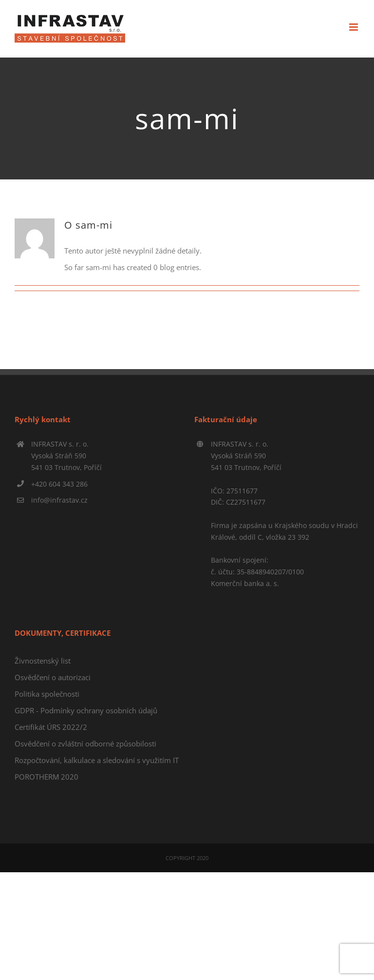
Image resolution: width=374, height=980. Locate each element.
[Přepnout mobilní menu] (354, 27)
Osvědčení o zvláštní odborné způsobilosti (85, 744)
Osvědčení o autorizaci (53, 677)
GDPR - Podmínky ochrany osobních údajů (86, 710)
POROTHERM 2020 (47, 777)
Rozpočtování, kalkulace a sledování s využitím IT (97, 760)
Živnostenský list (43, 661)
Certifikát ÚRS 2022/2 (51, 727)
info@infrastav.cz (59, 500)
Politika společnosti (47, 694)
